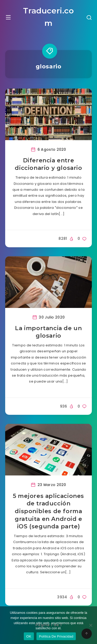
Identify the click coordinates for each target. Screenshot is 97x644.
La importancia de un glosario (48, 332)
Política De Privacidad (56, 636)
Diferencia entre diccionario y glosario (48, 164)
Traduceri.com (48, 17)
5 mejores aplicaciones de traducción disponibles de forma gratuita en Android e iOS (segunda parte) (48, 511)
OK (29, 636)
